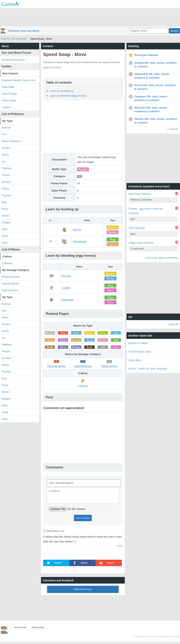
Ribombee (68, 300)
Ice (4, 161)
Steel (5, 236)
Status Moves (10, 290)
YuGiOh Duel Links (140, 352)
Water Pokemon (11, 141)
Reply (120, 548)
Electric (6, 148)
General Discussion (13, 60)
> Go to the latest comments (161, 258)
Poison (6, 175)
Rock (5, 209)
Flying (5, 188)
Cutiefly (66, 288)
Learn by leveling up (61, 91)
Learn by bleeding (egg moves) (68, 96)
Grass (5, 155)
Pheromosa (80, 241)
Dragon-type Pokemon (141, 243)
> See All (173, 129)
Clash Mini (135, 360)
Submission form (83, 591)
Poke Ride (8, 87)
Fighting (7, 168)
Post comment (83, 520)
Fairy (5, 243)
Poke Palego (9, 94)
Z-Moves (7, 263)
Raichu (77, 229)
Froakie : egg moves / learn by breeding (145, 211)
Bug (4, 202)
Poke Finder (9, 100)
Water (5, 317)
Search (174, 31)
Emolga (66, 276)
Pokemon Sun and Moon (24, 31)
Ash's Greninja (137, 228)
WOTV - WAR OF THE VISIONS (148, 369)
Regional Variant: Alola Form (19, 80)
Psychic (6, 195)
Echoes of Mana (138, 343)
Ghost (5, 216)
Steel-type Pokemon (140, 194)
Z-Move (6, 107)
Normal (6, 128)
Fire (4, 134)
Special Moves (11, 283)
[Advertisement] (90, 17)
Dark (5, 229)
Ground (6, 182)
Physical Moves (11, 277)
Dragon (6, 222)
